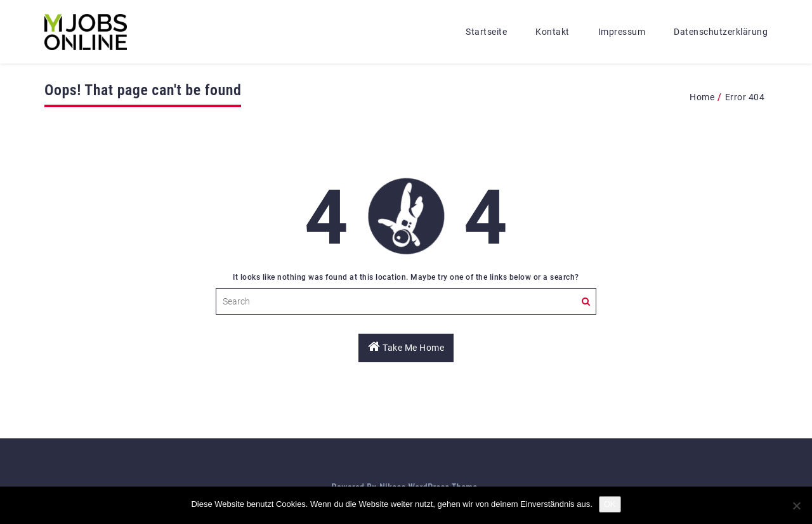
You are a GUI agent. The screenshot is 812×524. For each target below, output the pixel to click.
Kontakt (553, 32)
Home (702, 97)
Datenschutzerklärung (721, 32)
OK (610, 504)
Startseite (486, 32)
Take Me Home (406, 346)
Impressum (622, 32)
